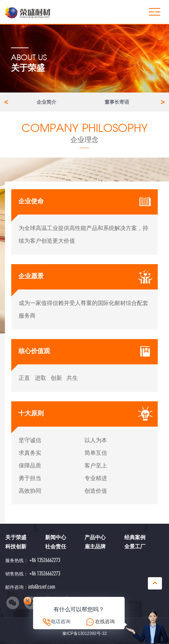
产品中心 (95, 538)
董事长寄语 (117, 102)
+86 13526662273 (44, 560)
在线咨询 (105, 621)
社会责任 (56, 546)
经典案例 (135, 538)
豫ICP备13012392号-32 (85, 634)
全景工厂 (135, 546)
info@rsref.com (42, 587)
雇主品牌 (95, 546)
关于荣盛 (16, 538)
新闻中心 (56, 538)
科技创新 (16, 546)
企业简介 (46, 102)
